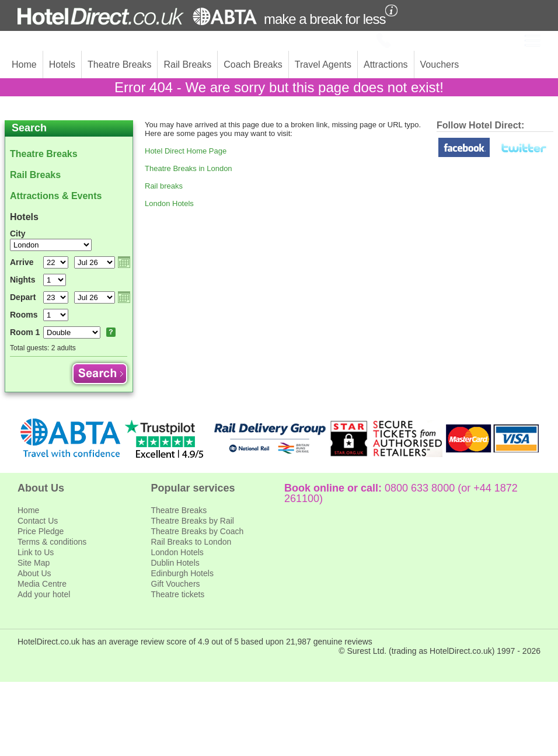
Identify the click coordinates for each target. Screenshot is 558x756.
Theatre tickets (178, 594)
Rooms (24, 315)
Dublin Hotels (175, 563)
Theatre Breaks (119, 65)
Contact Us (38, 521)
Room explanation (111, 332)
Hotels (62, 65)
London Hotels (169, 203)
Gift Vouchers (176, 584)
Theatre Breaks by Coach (198, 531)
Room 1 (25, 332)
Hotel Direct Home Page (186, 151)
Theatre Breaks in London (189, 168)
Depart (23, 297)
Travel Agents (323, 65)
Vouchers (440, 65)
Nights (23, 280)
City (18, 234)
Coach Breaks (253, 65)
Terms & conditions (52, 542)
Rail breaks (164, 186)
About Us (34, 573)
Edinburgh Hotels (182, 573)
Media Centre (42, 584)
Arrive (22, 262)
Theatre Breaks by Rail (193, 521)
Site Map (34, 563)
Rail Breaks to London (191, 542)
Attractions (386, 65)
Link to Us (36, 552)
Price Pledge (41, 531)
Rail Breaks (187, 65)
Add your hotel (44, 594)
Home (24, 65)
